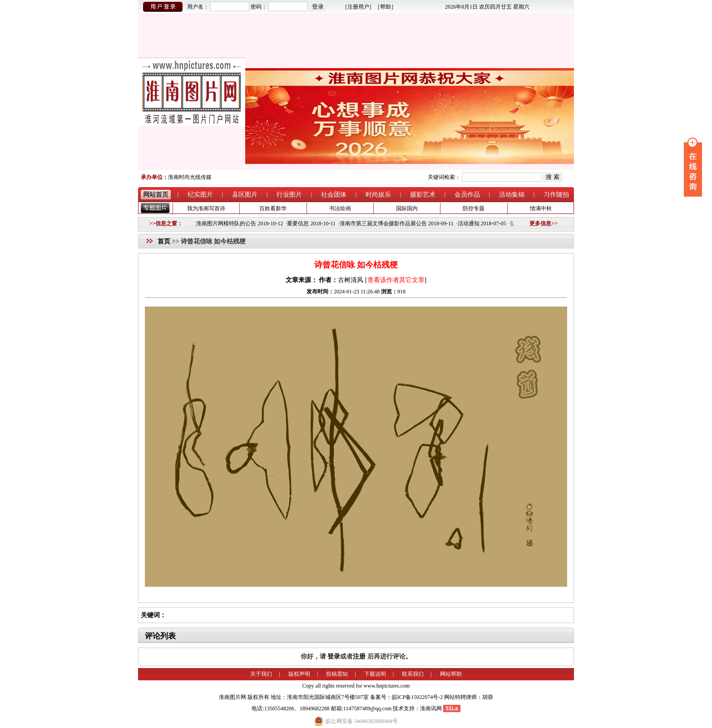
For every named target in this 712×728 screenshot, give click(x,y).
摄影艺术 (423, 195)
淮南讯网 (431, 708)
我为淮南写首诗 (206, 208)
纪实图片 (200, 195)
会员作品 (467, 195)
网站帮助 (451, 674)
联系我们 (413, 674)
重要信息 (301, 223)
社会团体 (334, 195)
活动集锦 (512, 195)
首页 (164, 241)
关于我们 (261, 674)
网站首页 (156, 195)
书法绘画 (340, 208)
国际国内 (407, 208)
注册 (359, 656)
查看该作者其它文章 (396, 280)
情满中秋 (541, 208)
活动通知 (471, 223)
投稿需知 (337, 674)
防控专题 (474, 208)
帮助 (386, 7)
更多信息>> (544, 223)
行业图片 (289, 195)
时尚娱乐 (378, 195)
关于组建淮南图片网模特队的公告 (218, 223)
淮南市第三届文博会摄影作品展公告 (386, 223)
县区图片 (245, 195)
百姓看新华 (273, 208)
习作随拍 (556, 195)
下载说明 (375, 674)
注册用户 (358, 7)
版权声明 (299, 674)
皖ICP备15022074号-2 (418, 697)
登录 (334, 656)
